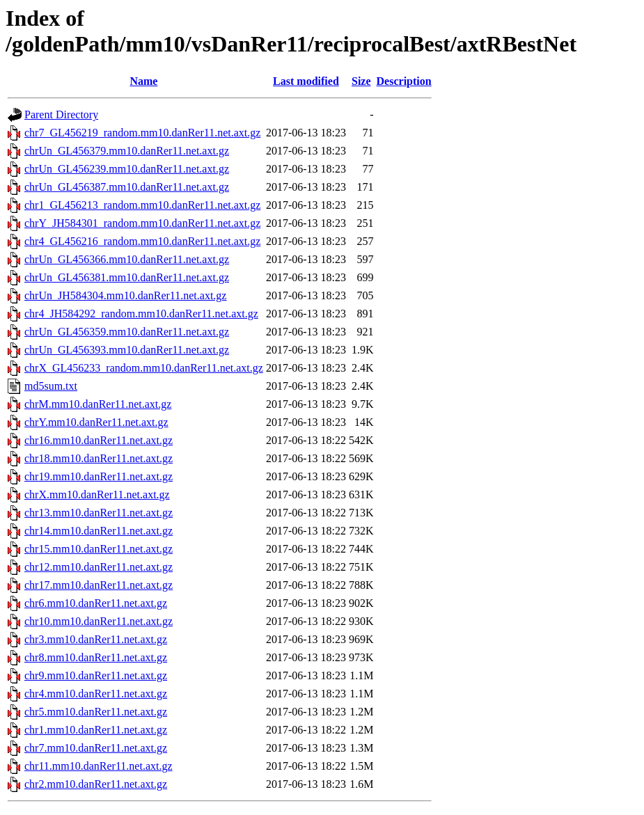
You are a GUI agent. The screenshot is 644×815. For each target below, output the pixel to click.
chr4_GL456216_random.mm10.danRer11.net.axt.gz (142, 241)
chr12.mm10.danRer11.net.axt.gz (99, 567)
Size (361, 81)
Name (143, 81)
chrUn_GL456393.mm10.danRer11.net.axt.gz (127, 350)
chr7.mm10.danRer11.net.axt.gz (96, 748)
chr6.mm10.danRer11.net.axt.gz (96, 603)
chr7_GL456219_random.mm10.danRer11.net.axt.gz (142, 133)
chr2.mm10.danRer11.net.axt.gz (96, 784)
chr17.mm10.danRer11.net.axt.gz (99, 585)
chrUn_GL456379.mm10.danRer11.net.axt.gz (127, 151)
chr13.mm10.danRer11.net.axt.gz (99, 513)
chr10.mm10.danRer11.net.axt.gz (99, 621)
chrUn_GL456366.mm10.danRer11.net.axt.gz (127, 259)
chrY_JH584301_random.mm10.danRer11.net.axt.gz (142, 223)
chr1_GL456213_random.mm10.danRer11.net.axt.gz (142, 205)
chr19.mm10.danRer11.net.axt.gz (99, 476)
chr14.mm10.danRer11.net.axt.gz (99, 531)
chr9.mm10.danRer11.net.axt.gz (96, 675)
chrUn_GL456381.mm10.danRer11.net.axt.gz (127, 277)
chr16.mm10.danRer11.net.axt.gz (99, 440)
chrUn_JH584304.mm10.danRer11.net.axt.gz (125, 295)
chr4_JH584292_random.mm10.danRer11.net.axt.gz (141, 314)
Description (404, 81)
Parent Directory (61, 114)
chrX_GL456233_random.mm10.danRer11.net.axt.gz (144, 368)
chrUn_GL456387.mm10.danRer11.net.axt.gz (127, 187)
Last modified (306, 81)
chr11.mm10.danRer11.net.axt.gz (99, 766)
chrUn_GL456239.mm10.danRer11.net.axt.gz (127, 169)
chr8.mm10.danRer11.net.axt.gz (96, 657)
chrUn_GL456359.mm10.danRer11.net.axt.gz (127, 332)
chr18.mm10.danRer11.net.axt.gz (99, 458)
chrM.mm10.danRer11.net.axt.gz (98, 404)
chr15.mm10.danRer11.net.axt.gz (99, 549)
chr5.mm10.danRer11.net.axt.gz (96, 712)
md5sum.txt (51, 386)
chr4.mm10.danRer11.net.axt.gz (96, 694)
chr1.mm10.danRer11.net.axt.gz (96, 730)
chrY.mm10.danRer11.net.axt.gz (96, 422)
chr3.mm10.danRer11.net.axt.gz (96, 639)
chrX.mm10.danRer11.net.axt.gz (97, 494)
